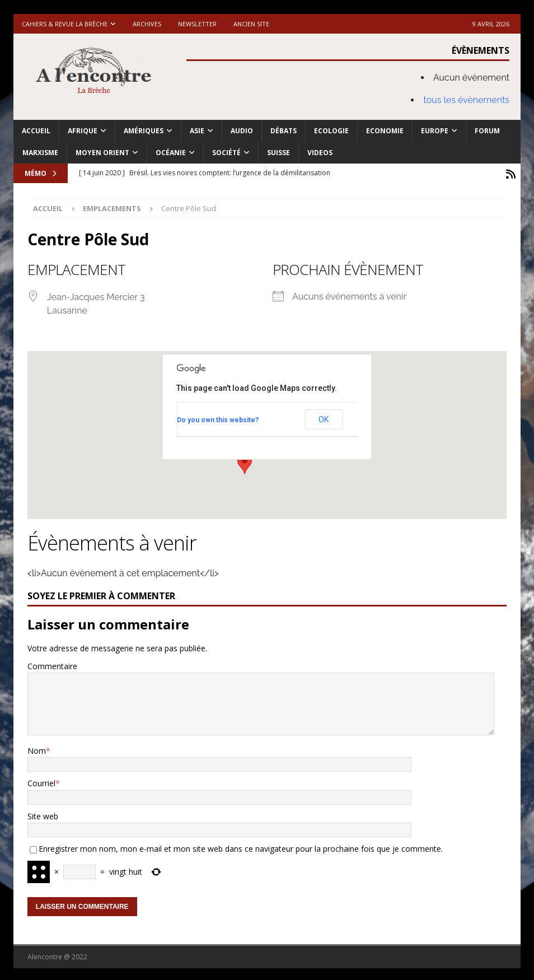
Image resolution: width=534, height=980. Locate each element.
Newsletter (197, 24)
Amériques (144, 131)
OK (324, 417)
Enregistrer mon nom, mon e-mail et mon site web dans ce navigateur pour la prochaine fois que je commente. (241, 846)
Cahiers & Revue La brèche (65, 24)
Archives (147, 24)
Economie (385, 131)
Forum (487, 131)
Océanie (171, 153)
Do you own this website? (218, 418)
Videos (320, 153)
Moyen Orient (102, 153)
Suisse (278, 153)
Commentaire (52, 664)
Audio (242, 131)
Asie (197, 131)
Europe (435, 131)
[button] (245, 461)
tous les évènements (466, 100)
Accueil (36, 131)
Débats (284, 131)
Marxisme (40, 153)
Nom (37, 748)
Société (226, 153)
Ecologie (331, 131)
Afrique (83, 131)
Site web (43, 814)
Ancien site (251, 24)
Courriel (41, 781)
